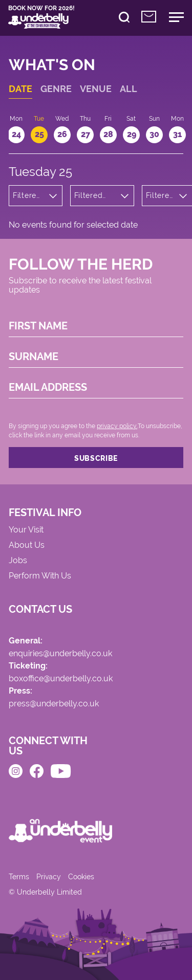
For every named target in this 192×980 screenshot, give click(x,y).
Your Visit (26, 530)
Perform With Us (40, 576)
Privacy (49, 877)
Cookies (81, 877)
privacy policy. (117, 426)
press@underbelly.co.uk (54, 704)
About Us (27, 545)
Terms (19, 877)
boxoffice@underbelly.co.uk (61, 679)
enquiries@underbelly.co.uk (60, 654)
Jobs (18, 561)
